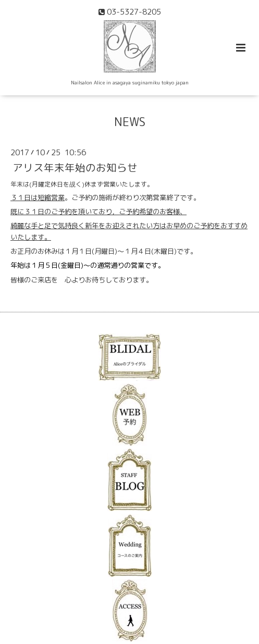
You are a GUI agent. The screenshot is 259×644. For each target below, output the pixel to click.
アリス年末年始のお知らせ (75, 168)
